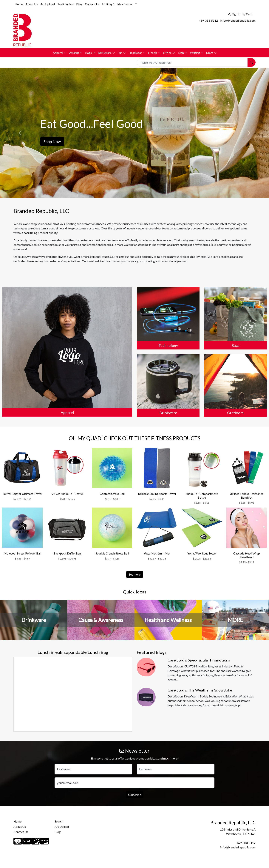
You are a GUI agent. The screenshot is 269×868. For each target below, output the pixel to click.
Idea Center (125, 4)
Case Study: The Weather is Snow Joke (200, 690)
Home (19, 4)
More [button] (210, 53)
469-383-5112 (208, 20)
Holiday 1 (108, 4)
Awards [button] (74, 53)
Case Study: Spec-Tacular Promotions (199, 660)
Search (59, 821)
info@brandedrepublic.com (238, 20)
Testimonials (65, 4)
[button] (20, 133)
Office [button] (167, 53)
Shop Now (52, 141)
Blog (79, 4)
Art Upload (48, 4)
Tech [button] (181, 53)
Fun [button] (120, 53)
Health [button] (153, 53)
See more (135, 574)
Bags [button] (88, 53)
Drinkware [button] (105, 53)
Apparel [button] (58, 53)
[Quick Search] (192, 62)
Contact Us (92, 4)
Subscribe (135, 795)
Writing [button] (195, 53)
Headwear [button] (135, 53)
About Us (32, 4)
